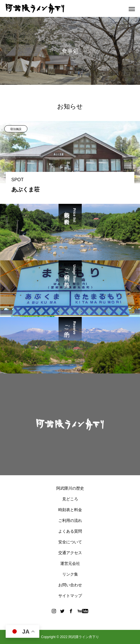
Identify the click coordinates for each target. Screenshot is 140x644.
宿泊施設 (16, 129)
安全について (70, 542)
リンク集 (70, 574)
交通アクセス (70, 553)
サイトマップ (70, 596)
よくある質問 (70, 531)
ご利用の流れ (70, 520)
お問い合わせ (70, 585)
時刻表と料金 (70, 510)
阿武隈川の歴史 (70, 488)
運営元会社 (70, 563)
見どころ (70, 499)
